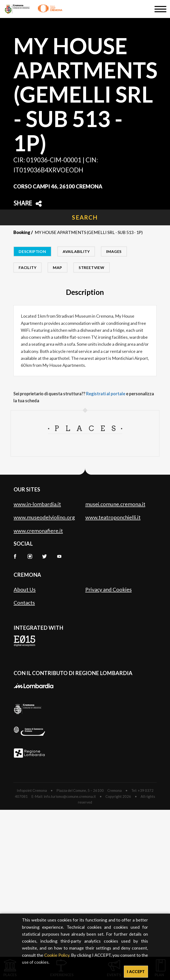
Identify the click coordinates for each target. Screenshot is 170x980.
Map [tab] (57, 267)
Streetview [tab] (92, 267)
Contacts (24, 603)
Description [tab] (32, 251)
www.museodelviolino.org (44, 517)
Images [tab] (114, 251)
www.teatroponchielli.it (113, 517)
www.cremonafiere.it (38, 531)
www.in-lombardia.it (37, 504)
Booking (22, 232)
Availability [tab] (76, 251)
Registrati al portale (106, 394)
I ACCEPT (136, 971)
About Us (25, 589)
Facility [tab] (27, 267)
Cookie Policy (57, 955)
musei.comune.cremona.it (115, 504)
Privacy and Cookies (109, 589)
